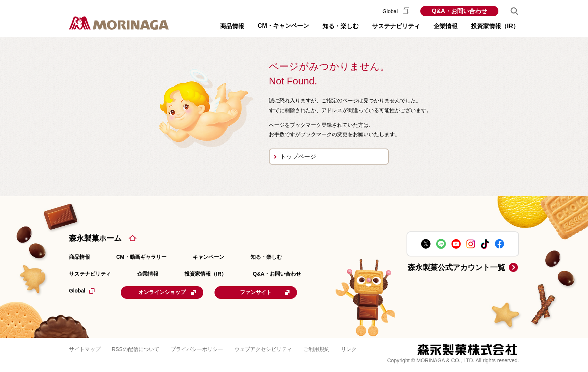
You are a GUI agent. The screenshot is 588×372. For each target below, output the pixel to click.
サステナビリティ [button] (396, 26)
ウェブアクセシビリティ (263, 349)
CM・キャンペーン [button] (283, 26)
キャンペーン (208, 257)
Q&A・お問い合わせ (459, 11)
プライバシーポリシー (197, 349)
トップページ (298, 157)
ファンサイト (265, 292)
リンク (349, 349)
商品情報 (79, 257)
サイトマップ (85, 349)
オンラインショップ (167, 292)
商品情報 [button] (232, 26)
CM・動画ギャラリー (141, 257)
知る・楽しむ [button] (340, 26)
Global (396, 11)
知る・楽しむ (266, 257)
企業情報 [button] (445, 26)
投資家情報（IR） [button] (495, 26)
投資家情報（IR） (205, 274)
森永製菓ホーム (95, 238)
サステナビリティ (90, 274)
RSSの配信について (136, 349)
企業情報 (148, 274)
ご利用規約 (316, 349)
